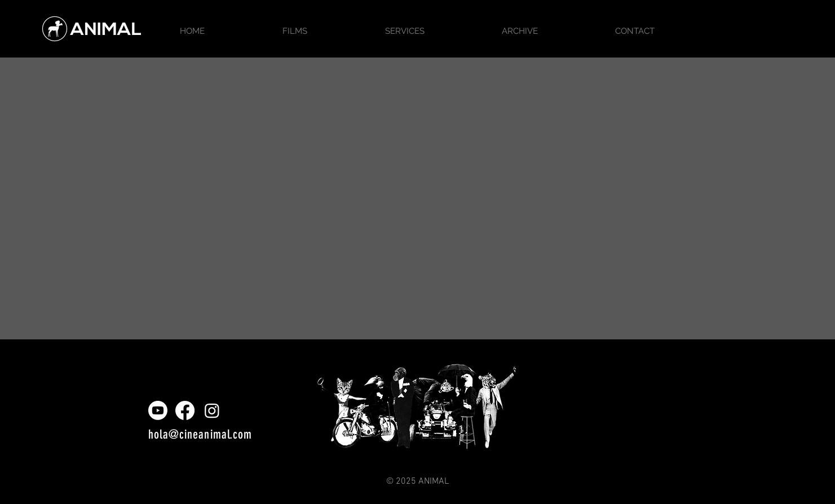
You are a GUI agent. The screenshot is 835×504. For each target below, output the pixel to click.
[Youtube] (158, 410)
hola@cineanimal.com (200, 434)
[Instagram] (212, 410)
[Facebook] (185, 410)
